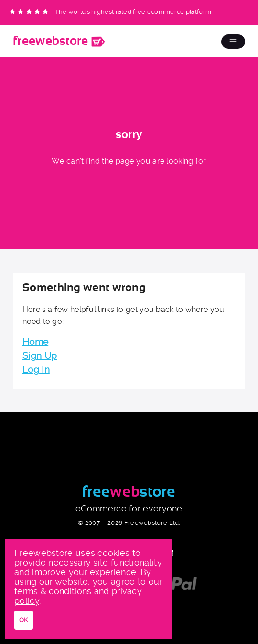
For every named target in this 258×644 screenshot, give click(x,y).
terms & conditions (53, 591)
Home (35, 342)
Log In (36, 370)
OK (24, 620)
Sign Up (40, 356)
